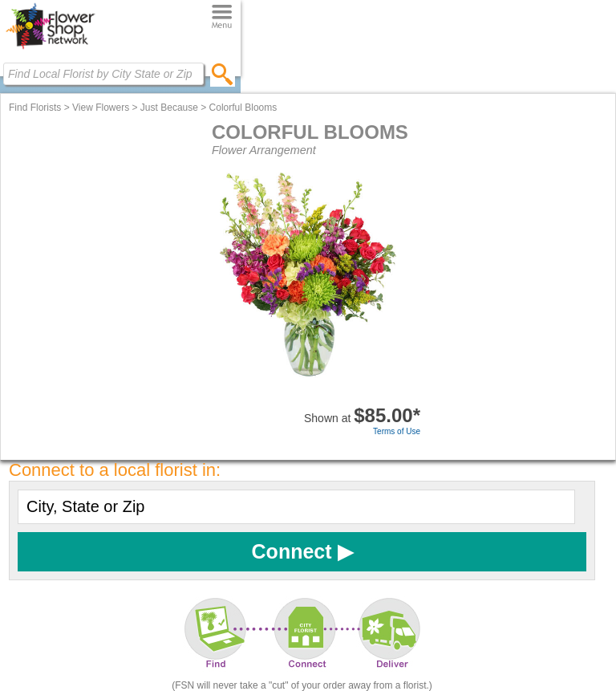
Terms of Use (397, 431)
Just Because (169, 108)
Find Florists (35, 108)
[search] (223, 74)
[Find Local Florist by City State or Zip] (103, 74)
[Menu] (222, 17)
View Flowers (101, 108)
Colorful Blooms (243, 108)
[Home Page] (50, 49)
